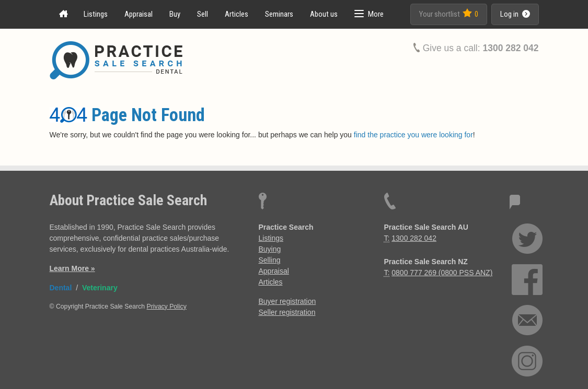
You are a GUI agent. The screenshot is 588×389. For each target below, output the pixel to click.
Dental (61, 288)
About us (324, 14)
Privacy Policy (167, 307)
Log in (515, 14)
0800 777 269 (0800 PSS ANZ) (442, 273)
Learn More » (72, 268)
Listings (96, 14)
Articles (237, 14)
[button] (369, 14)
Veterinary (100, 288)
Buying (270, 249)
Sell (203, 14)
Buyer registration (287, 301)
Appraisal (139, 14)
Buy (175, 14)
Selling (270, 260)
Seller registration (287, 312)
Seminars (279, 14)
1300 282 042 (510, 48)
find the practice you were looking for (413, 135)
